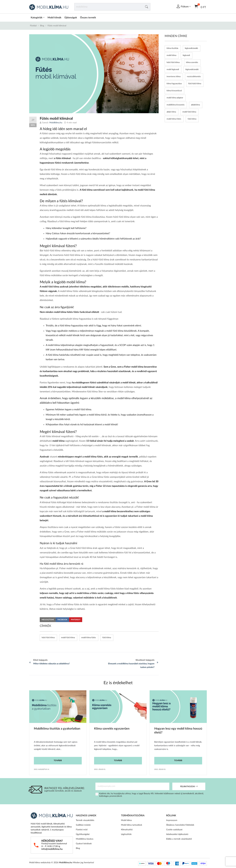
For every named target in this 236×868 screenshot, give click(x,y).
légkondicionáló (192, 70)
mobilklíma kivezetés (176, 105)
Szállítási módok (83, 825)
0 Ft (200, 6)
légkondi (186, 55)
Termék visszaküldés (85, 820)
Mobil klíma (126, 820)
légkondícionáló (191, 48)
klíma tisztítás (172, 48)
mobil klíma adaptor (175, 98)
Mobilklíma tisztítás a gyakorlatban (57, 729)
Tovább (58, 761)
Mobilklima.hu (56, 123)
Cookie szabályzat (174, 830)
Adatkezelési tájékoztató (177, 834)
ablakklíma (195, 105)
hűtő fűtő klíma (48, 638)
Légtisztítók (126, 834)
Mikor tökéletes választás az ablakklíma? (51, 664)
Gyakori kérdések (84, 844)
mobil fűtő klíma (68, 638)
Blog (42, 26)
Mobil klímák (54, 18)
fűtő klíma (107, 638)
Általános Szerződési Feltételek (180, 825)
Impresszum (172, 820)
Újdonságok (71, 18)
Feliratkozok (189, 787)
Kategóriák (38, 18)
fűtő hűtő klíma (195, 84)
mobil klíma (171, 55)
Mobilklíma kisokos (85, 839)
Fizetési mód (82, 830)
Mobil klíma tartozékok (132, 825)
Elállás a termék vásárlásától (179, 839)
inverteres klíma (174, 77)
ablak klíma (171, 112)
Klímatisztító (127, 830)
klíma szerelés (192, 62)
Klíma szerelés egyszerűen (112, 729)
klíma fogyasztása (174, 84)
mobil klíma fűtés (89, 638)
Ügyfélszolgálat (83, 834)
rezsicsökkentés (194, 77)
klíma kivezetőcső (174, 91)
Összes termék (88, 18)
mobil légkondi (173, 70)
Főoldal (33, 26)
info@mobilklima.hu (52, 849)
